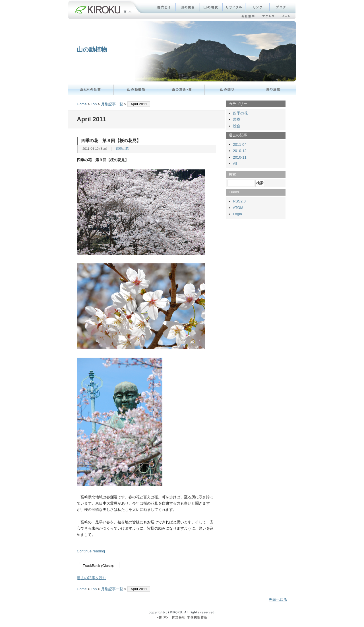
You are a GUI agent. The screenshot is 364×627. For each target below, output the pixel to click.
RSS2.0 (239, 201)
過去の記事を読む (92, 578)
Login (237, 214)
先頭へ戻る (278, 600)
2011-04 (240, 145)
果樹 (237, 119)
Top (94, 104)
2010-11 (240, 157)
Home (82, 104)
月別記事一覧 (112, 104)
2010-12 (240, 151)
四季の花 (122, 149)
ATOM (238, 208)
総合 (237, 126)
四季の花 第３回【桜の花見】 (111, 141)
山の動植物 (92, 49)
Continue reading (91, 551)
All (235, 164)
